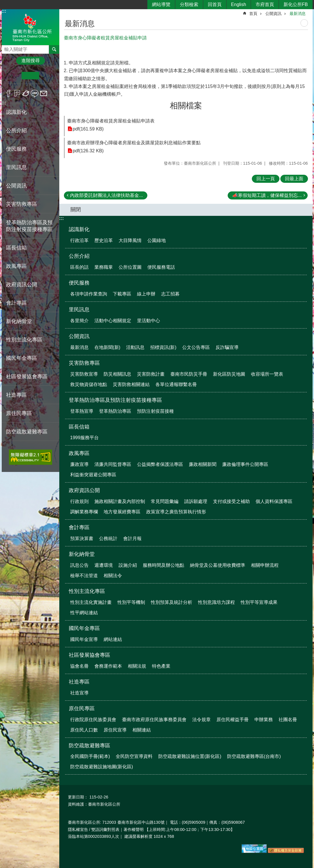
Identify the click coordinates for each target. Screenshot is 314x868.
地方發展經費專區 (122, 512)
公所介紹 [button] (16, 130)
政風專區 (79, 453)
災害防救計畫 (151, 374)
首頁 (253, 14)
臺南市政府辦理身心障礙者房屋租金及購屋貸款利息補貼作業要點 (134, 143)
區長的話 (79, 267)
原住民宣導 (115, 730)
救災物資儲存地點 (89, 384)
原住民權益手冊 (233, 720)
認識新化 (79, 229)
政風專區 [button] (16, 266)
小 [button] (13, 76)
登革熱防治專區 (115, 411)
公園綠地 (157, 240)
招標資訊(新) (163, 347)
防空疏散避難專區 (90, 746)
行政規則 (79, 501)
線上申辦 (146, 294)
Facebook (8, 93)
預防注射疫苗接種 (155, 411)
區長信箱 (79, 427)
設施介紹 (128, 565)
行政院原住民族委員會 (93, 720)
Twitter (26, 93)
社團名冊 (288, 720)
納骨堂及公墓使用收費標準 (218, 565)
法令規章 (201, 720)
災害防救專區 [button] (22, 204)
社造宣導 (79, 693)
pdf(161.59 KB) (88, 129)
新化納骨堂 (82, 554)
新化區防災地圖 (229, 374)
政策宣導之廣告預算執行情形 (176, 512)
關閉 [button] (76, 210)
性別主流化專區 (87, 591)
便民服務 (79, 283)
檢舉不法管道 (84, 576)
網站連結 (113, 639)
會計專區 (79, 527)
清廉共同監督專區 (113, 464)
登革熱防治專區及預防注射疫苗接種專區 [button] (29, 226)
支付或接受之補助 (231, 501)
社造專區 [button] (16, 395)
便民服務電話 (161, 267)
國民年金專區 (84, 628)
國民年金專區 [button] (22, 358)
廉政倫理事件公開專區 (245, 464)
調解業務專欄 (84, 512)
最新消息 (298, 14)
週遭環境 (104, 565)
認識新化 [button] (16, 112)
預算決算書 (82, 538)
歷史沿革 (104, 240)
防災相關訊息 (117, 374)
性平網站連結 (84, 613)
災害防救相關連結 (131, 384)
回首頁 (215, 4)
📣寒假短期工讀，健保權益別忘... (267, 195)
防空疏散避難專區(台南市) (254, 756)
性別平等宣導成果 (259, 602)
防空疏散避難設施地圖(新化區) (102, 767)
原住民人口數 (84, 730)
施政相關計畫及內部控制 (120, 501)
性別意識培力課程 (216, 602)
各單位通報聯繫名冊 (176, 384)
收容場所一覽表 (267, 374)
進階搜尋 (31, 61)
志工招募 (170, 294)
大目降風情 (130, 240)
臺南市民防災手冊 (189, 374)
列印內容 (304, 23)
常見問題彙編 (165, 501)
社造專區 (79, 682)
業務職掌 (104, 267)
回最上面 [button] (294, 179)
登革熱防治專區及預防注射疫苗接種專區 (115, 400)
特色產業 (161, 666)
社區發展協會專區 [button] (27, 377)
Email (44, 93)
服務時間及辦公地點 (163, 565)
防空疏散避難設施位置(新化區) (190, 756)
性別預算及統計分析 (172, 602)
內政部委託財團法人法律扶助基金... (106, 195)
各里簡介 (79, 321)
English (239, 4)
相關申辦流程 (265, 565)
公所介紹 (79, 256)
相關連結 (142, 730)
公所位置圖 (130, 267)
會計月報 (132, 538)
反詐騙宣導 (227, 347)
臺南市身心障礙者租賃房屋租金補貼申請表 (111, 121)
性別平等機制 (131, 602)
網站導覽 (161, 4)
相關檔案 (186, 106)
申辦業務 (264, 720)
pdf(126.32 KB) (88, 151)
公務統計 (108, 538)
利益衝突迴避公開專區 (93, 475)
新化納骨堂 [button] (19, 321)
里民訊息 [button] (16, 167)
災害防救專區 (84, 363)
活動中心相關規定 (113, 321)
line (35, 93)
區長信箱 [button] (16, 248)
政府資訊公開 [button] (22, 285)
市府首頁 (265, 4)
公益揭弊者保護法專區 (160, 464)
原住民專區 (82, 708)
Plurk (17, 93)
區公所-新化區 (31, 27)
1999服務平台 (85, 438)
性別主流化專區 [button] (24, 340)
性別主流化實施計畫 (91, 602)
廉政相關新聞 (203, 464)
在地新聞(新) (107, 347)
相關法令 (113, 576)
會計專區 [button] (16, 303)
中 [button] (30, 76)
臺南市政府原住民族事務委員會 (154, 720)
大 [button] (48, 76)
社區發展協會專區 (90, 655)
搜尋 (6, 48)
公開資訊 (273, 14)
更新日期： (78, 797)
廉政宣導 (79, 464)
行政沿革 (79, 240)
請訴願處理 (196, 501)
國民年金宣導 (84, 639)
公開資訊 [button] (16, 186)
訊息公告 (79, 565)
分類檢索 (189, 4)
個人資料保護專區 (274, 501)
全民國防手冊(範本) (90, 756)
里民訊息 (79, 310)
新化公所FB (296, 4)
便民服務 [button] (16, 149)
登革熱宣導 (82, 411)
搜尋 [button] (54, 49)
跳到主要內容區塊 (3, 3)
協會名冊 (79, 666)
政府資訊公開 (84, 490)
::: (4, 11)
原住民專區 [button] (19, 413)
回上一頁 (266, 179)
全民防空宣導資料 (134, 756)
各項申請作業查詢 (89, 294)
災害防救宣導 (84, 374)
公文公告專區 (196, 347)
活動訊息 (135, 347)
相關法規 (137, 666)
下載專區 (122, 294)
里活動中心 (149, 321)
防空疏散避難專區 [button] (27, 432)
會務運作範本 (108, 666)
